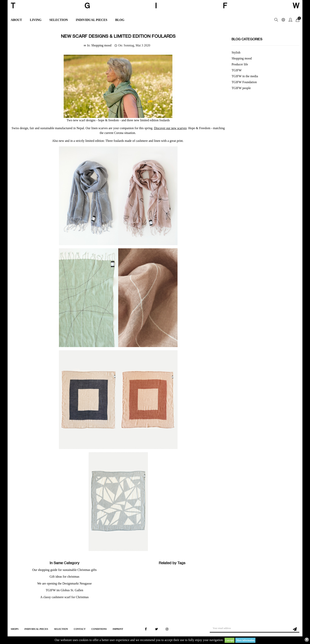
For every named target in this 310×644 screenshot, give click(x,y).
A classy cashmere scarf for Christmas (65, 597)
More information (245, 640)
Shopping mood (101, 45)
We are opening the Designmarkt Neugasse (64, 583)
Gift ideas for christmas (65, 577)
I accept (230, 640)
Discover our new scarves (170, 128)
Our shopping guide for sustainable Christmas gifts (64, 570)
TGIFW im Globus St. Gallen (64, 590)
